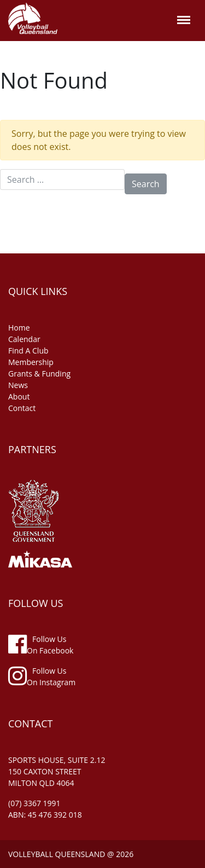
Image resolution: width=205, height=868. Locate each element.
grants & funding (39, 374)
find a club (28, 351)
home (19, 328)
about (19, 397)
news (18, 385)
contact (22, 408)
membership (31, 362)
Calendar (24, 339)
